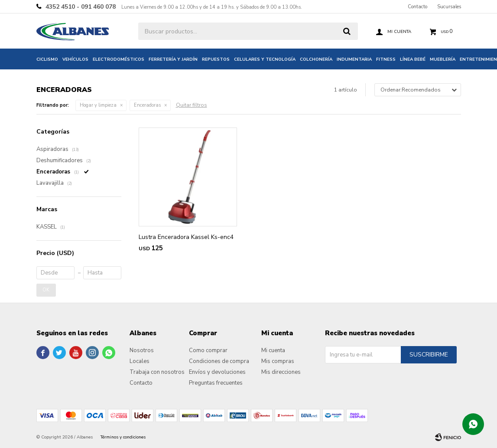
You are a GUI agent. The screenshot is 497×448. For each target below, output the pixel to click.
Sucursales (449, 7)
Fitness (386, 59)
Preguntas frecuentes (216, 383)
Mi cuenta (273, 350)
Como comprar (208, 350)
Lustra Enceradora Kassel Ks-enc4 (186, 237)
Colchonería (316, 59)
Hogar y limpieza (98, 105)
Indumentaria (354, 59)
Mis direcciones (281, 372)
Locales (140, 361)
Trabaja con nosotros (157, 372)
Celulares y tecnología (265, 59)
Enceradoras (147, 105)
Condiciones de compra (219, 361)
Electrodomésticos (119, 59)
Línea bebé (413, 59)
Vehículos (75, 59)
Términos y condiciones (123, 437)
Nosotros (142, 350)
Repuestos (216, 59)
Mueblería (443, 59)
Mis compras (278, 361)
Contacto (417, 7)
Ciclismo (47, 59)
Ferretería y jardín (173, 59)
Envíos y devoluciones (217, 372)
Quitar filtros (192, 105)
